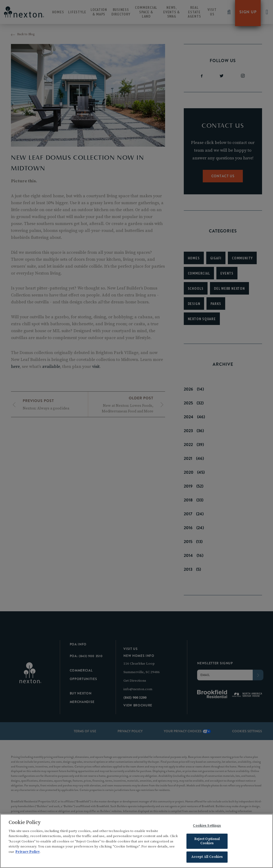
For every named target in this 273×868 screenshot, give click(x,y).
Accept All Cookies (207, 858)
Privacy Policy (28, 852)
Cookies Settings (207, 826)
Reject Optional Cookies (207, 842)
